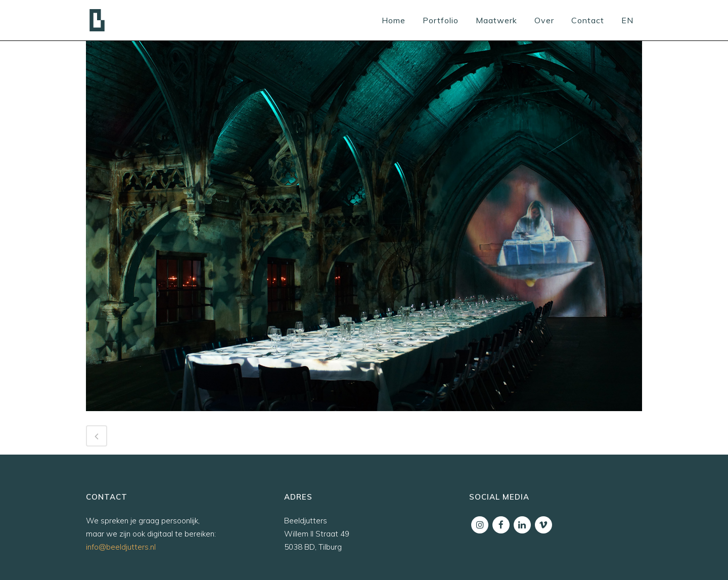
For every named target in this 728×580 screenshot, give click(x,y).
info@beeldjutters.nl (121, 547)
